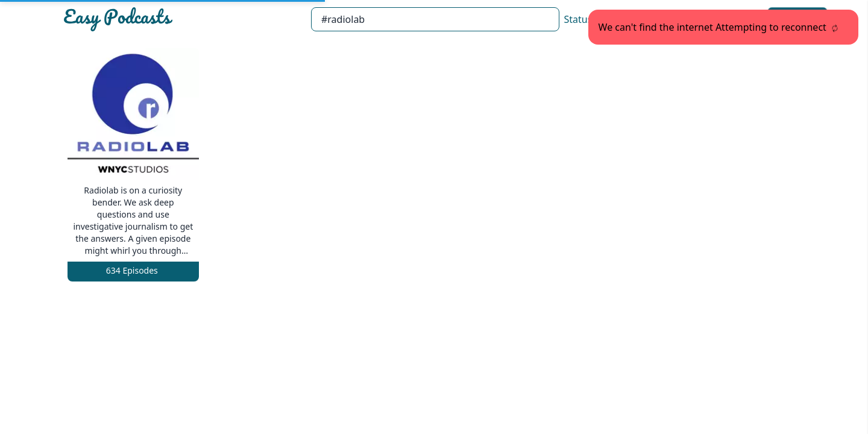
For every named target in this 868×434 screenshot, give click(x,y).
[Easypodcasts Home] (182, 19)
